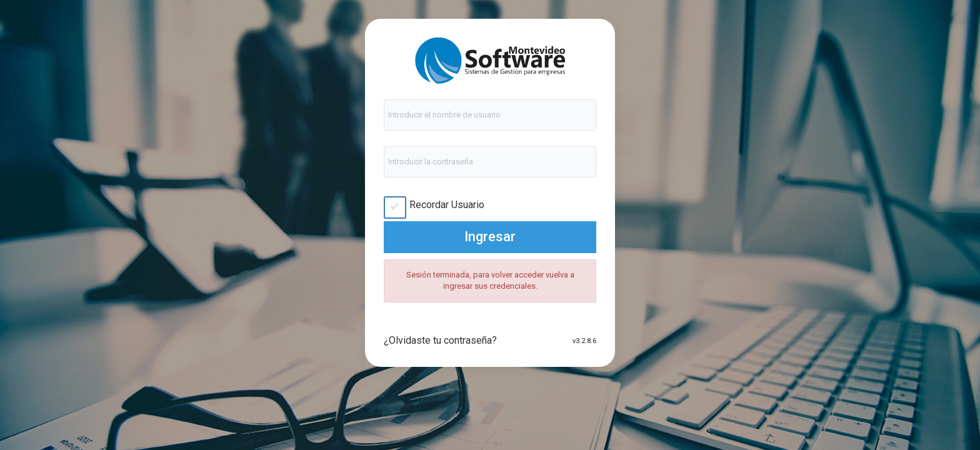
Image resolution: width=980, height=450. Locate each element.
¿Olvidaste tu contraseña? (440, 340)
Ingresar (490, 237)
